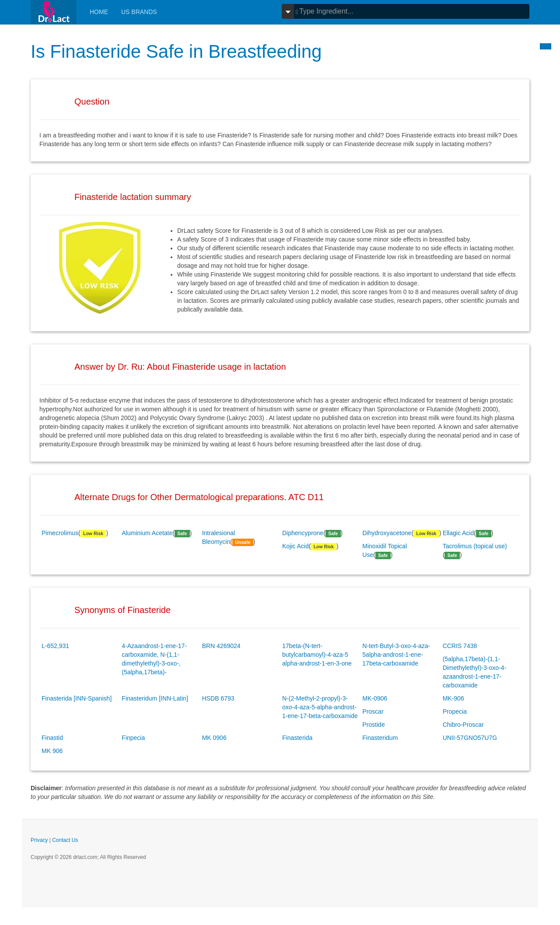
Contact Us (65, 840)
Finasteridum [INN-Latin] (155, 698)
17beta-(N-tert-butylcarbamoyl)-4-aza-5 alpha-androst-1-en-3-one (317, 655)
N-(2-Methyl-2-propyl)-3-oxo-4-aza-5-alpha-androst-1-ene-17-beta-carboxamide (320, 707)
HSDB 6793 (218, 698)
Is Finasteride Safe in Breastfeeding (176, 51)
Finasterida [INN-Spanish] (77, 698)
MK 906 (52, 751)
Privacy (39, 840)
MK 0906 (214, 738)
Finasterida (297, 738)
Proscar (373, 711)
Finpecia (133, 738)
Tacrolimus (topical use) (475, 546)
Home (99, 12)
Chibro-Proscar (463, 725)
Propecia (455, 711)
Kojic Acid (296, 546)
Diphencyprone (303, 533)
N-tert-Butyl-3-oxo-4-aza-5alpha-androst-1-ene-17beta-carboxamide (396, 655)
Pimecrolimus (60, 533)
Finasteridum (380, 738)
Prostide (373, 725)
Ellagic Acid (458, 533)
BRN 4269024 (221, 646)
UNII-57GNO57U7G (470, 738)
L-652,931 (55, 646)
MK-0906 (375, 698)
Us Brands (139, 12)
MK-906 (453, 698)
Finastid (52, 738)
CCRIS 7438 (460, 646)
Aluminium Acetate (147, 533)
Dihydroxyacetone (387, 533)
